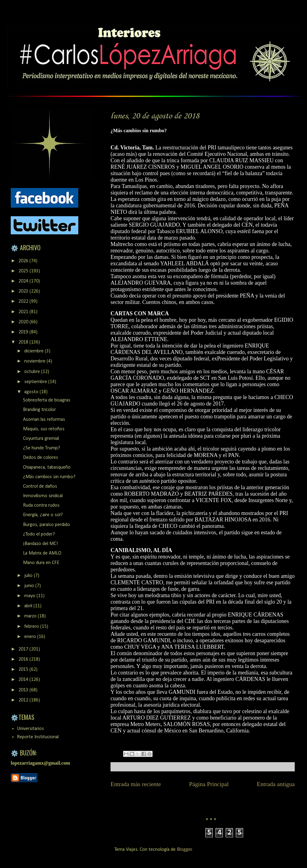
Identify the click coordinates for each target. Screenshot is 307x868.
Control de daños (40, 486)
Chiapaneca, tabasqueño (47, 467)
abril (29, 606)
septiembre (36, 382)
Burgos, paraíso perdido (47, 525)
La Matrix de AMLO (42, 553)
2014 (24, 680)
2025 (24, 271)
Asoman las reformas (44, 420)
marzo (31, 616)
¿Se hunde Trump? (42, 448)
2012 (24, 700)
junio (30, 586)
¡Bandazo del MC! (41, 544)
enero (31, 637)
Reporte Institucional (38, 737)
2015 (24, 670)
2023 (24, 291)
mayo (30, 596)
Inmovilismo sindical (43, 496)
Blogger (184, 850)
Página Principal (209, 784)
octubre (33, 372)
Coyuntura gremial (41, 439)
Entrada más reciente (136, 784)
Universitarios (30, 729)
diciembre (35, 351)
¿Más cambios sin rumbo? (49, 477)
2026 (24, 261)
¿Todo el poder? (39, 534)
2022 (24, 301)
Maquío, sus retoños (44, 429)
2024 (24, 281)
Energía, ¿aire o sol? (43, 515)
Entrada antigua (276, 784)
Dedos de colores (41, 458)
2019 (24, 332)
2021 (24, 312)
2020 (24, 322)
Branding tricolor (39, 410)
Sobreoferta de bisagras (47, 400)
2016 (24, 659)
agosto (32, 392)
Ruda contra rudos (41, 505)
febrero (32, 627)
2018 (24, 342)
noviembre (35, 361)
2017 (24, 649)
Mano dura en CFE (41, 563)
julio (29, 576)
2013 (24, 690)
